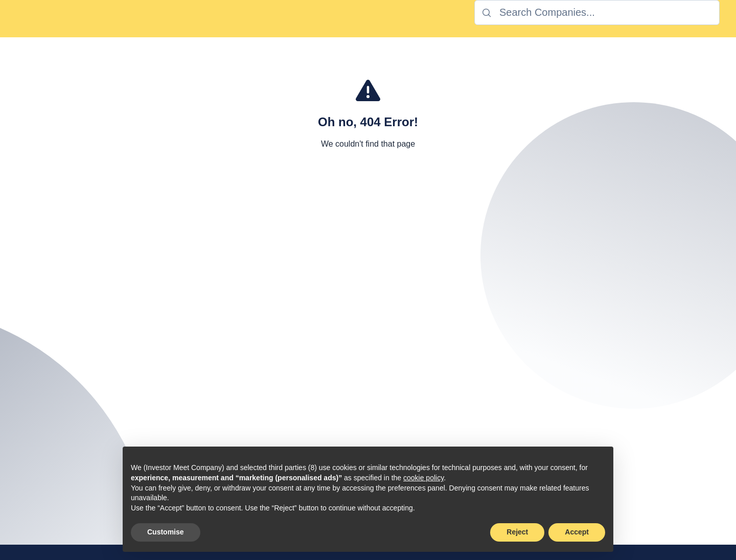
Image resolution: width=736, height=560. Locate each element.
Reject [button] (517, 532)
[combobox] (597, 13)
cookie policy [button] (423, 478)
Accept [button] (577, 532)
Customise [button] (166, 532)
